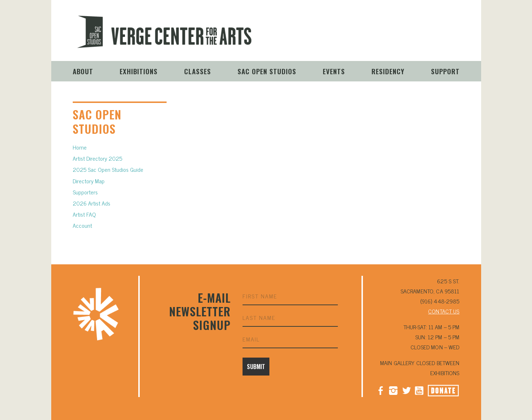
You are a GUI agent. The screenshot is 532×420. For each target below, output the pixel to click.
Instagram (393, 37)
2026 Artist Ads (92, 203)
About (83, 71)
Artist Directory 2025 (97, 158)
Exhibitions (139, 71)
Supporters (85, 192)
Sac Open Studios (267, 71)
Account (82, 225)
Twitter (406, 390)
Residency (388, 71)
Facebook (380, 390)
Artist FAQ (84, 214)
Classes (198, 71)
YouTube (419, 37)
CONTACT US (444, 311)
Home (80, 147)
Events (334, 71)
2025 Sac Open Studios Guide (108, 169)
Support (445, 71)
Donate (451, 38)
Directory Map (89, 181)
